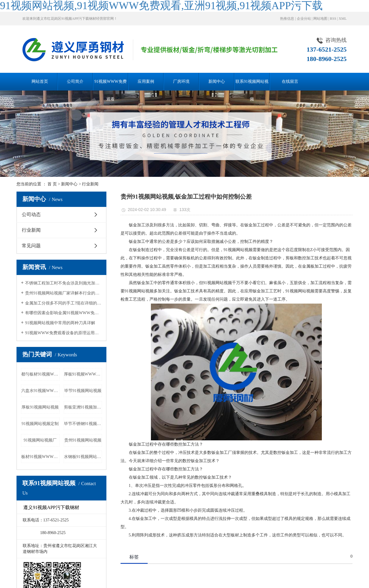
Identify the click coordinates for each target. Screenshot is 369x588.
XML (343, 19)
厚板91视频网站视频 (40, 407)
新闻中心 (217, 81)
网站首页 (40, 81)
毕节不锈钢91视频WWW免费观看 (83, 424)
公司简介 (75, 81)
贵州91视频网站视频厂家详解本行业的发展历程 (64, 293)
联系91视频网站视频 (252, 85)
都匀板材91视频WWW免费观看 (40, 374)
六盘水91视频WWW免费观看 (40, 391)
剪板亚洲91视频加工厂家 (83, 407)
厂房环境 (181, 81)
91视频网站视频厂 (40, 440)
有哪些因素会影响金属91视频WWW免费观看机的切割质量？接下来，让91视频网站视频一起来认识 (64, 313)
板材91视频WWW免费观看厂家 (40, 457)
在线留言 (290, 81)
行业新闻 (90, 184)
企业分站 (304, 19)
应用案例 (146, 81)
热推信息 (287, 19)
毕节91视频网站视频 (83, 391)
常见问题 (31, 246)
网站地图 (320, 19)
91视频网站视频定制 (40, 424)
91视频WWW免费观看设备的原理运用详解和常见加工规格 (64, 333)
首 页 (52, 184)
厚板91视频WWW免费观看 (83, 374)
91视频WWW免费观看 (111, 85)
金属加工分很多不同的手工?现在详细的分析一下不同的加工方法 (64, 303)
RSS (333, 19)
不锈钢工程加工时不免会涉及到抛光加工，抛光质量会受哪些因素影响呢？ (64, 283)
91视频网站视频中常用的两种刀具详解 (60, 323)
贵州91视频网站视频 (83, 440)
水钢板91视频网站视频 (83, 457)
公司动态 (31, 214)
